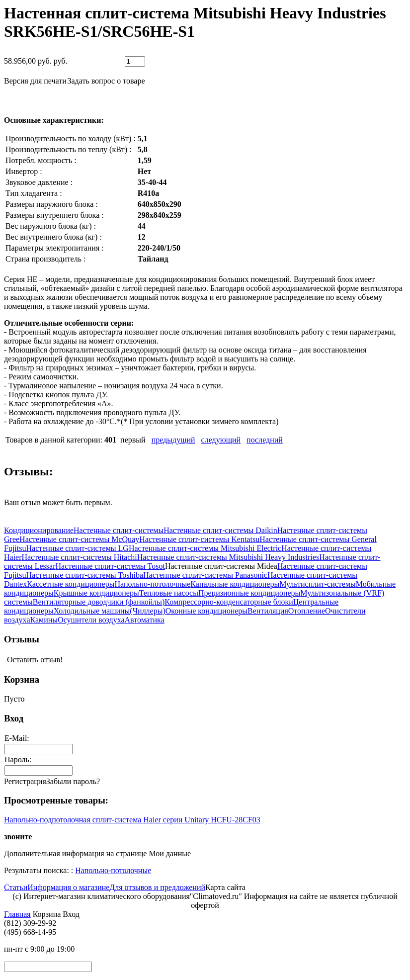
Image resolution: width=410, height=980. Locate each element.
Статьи (16, 887)
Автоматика (145, 620)
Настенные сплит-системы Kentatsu (199, 539)
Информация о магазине (68, 887)
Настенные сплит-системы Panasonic (205, 575)
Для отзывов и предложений (157, 887)
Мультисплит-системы (318, 584)
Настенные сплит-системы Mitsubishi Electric (205, 548)
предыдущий (173, 440)
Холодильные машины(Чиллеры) (110, 611)
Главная (17, 914)
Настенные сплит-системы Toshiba (84, 575)
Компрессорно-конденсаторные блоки (229, 602)
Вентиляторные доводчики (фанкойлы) (99, 602)
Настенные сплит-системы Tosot (110, 566)
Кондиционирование (39, 530)
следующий (221, 440)
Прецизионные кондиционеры (249, 593)
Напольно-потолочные (152, 584)
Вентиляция (268, 611)
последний (265, 440)
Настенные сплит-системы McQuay (79, 539)
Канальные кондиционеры (235, 584)
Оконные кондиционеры (206, 611)
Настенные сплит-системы (119, 530)
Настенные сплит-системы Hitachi (80, 557)
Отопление (307, 611)
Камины (44, 620)
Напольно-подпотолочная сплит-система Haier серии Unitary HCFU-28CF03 (132, 820)
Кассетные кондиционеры (71, 584)
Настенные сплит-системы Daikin (220, 530)
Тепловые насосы (169, 593)
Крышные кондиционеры (96, 593)
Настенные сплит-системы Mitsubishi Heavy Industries (228, 557)
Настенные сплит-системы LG (77, 548)
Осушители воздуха (91, 620)
